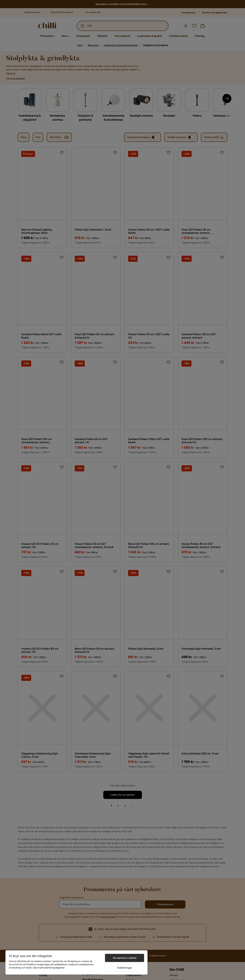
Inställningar (125, 968)
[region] (76, 962)
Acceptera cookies (125, 958)
